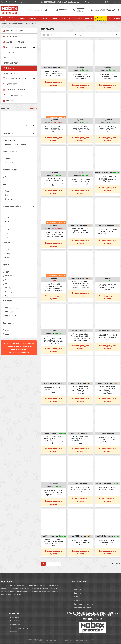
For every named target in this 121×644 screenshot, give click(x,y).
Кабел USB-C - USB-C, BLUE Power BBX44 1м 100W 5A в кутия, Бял (107, 440)
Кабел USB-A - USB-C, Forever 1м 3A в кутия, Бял (81, 542)
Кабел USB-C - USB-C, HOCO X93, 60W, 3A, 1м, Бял (108, 129)
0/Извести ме (58, 123)
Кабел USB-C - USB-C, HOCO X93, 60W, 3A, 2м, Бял (81, 129)
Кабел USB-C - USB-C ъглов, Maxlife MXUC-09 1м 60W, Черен (81, 76)
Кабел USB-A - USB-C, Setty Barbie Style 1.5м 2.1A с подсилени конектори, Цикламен (81, 284)
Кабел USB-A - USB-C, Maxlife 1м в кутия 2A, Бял (107, 542)
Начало (4, 23)
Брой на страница (106, 35)
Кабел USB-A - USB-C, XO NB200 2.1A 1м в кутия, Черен (54, 390)
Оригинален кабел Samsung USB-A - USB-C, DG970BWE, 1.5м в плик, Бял (54, 440)
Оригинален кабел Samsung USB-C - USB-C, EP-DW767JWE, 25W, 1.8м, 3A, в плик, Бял (54, 340)
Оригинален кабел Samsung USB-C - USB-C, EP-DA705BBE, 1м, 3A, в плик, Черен (107, 390)
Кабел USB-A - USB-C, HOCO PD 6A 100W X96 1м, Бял (54, 129)
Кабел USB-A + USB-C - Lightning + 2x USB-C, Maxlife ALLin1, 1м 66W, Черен (81, 232)
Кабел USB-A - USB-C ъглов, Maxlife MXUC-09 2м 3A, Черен (108, 76)
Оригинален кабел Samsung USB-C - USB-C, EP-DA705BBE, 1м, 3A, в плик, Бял (81, 390)
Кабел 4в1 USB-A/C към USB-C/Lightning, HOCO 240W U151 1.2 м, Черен (54, 73)
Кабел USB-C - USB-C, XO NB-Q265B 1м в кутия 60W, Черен (107, 179)
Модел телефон (10, 170)
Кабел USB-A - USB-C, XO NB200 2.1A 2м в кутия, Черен (108, 337)
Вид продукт (9, 323)
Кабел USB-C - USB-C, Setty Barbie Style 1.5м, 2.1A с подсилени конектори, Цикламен (54, 287)
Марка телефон (10, 151)
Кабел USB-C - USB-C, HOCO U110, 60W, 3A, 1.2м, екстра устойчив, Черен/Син (54, 182)
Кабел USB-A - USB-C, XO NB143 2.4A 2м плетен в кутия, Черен (81, 490)
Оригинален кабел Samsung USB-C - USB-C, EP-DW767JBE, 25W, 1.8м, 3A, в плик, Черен (81, 337)
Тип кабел (8, 301)
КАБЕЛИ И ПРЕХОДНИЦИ (16, 23)
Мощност (7, 242)
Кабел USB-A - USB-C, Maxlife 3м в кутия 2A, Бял (107, 490)
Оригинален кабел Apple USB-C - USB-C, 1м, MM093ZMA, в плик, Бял (108, 232)
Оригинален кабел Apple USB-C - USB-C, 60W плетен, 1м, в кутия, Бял (54, 234)
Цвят (5, 184)
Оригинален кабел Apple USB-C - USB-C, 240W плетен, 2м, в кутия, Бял (81, 182)
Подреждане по (80, 35)
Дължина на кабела (12, 206)
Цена (5, 114)
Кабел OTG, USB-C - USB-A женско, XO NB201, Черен (107, 287)
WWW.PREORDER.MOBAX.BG (19, 352)
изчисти (33, 108)
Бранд (6, 265)
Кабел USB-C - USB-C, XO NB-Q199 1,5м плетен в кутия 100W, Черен (54, 492)
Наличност (8, 133)
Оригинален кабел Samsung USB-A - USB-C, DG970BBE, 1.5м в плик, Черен (81, 440)
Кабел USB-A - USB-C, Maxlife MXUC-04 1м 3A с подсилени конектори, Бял (54, 542)
